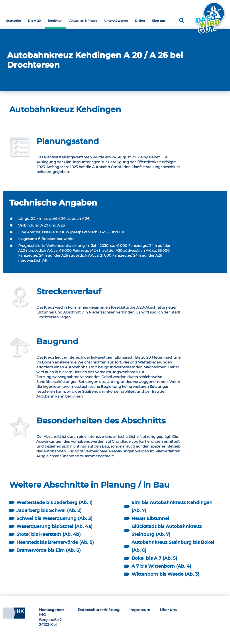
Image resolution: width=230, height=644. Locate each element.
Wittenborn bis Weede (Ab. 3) (165, 574)
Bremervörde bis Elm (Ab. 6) (49, 550)
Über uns (159, 21)
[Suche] (182, 21)
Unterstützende (116, 21)
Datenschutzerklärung (99, 610)
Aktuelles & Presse (83, 21)
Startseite (14, 21)
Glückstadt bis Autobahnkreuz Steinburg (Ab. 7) (167, 530)
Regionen (55, 21)
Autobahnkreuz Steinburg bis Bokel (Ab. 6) (173, 546)
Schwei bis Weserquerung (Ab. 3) (54, 518)
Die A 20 (34, 21)
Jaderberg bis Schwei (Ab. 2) (49, 510)
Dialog (140, 21)
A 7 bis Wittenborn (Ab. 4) (161, 566)
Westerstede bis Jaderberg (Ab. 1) (54, 502)
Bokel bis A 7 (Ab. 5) (154, 558)
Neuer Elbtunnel (150, 518)
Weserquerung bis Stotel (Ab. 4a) (54, 526)
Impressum (140, 610)
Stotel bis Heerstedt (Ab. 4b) (49, 534)
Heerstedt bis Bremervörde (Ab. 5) (55, 542)
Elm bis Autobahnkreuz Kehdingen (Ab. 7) (172, 506)
